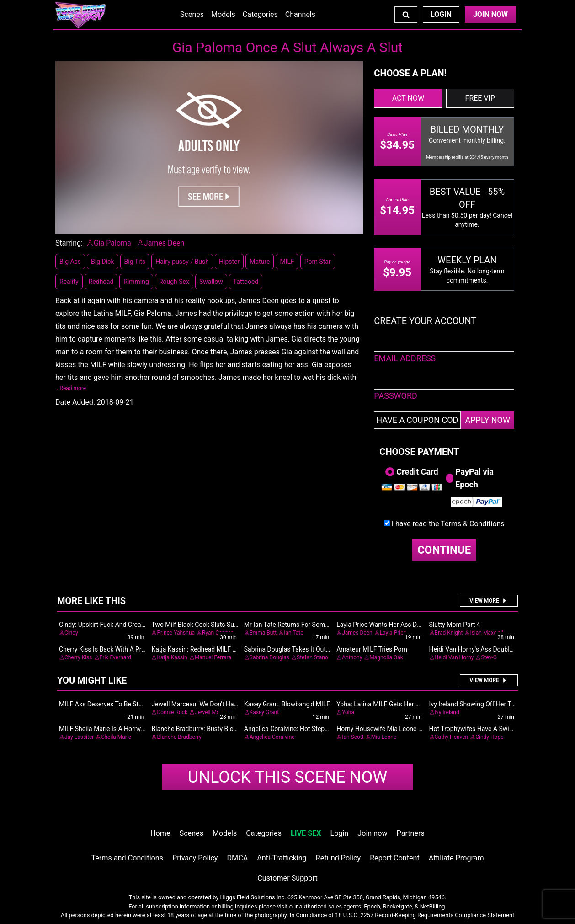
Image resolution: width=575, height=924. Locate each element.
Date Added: (75, 402)
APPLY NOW (487, 420)
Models (223, 14)
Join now (372, 833)
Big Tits (135, 262)
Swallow (211, 282)
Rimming (136, 282)
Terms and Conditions (127, 858)
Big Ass (70, 262)
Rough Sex (174, 282)
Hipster (229, 262)
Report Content (395, 858)
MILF (287, 262)
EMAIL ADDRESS (405, 358)
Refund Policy (338, 858)
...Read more (71, 388)
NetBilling (433, 906)
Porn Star (318, 262)
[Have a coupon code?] (417, 420)
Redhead (101, 282)
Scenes (192, 14)
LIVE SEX (306, 833)
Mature (260, 262)
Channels (300, 14)
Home (160, 833)
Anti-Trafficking (282, 858)
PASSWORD (396, 396)
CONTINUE (444, 550)
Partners (411, 833)
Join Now (490, 14)
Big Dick (102, 262)
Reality (69, 282)
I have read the (448, 524)
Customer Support (287, 878)
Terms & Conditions (473, 524)
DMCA (238, 858)
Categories (260, 14)
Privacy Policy (195, 858)
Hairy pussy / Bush (182, 262)
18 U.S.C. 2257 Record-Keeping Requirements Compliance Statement (425, 915)
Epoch (372, 906)
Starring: (69, 243)
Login (441, 14)
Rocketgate (398, 906)
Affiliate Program (456, 858)
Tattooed (246, 282)
